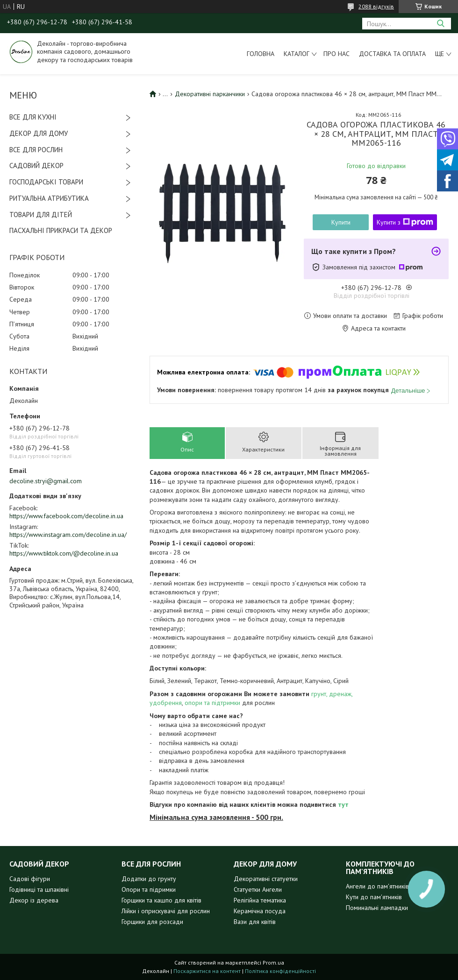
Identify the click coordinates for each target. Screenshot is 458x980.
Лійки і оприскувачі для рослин (166, 911)
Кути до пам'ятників (374, 897)
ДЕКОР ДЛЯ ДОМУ (39, 133)
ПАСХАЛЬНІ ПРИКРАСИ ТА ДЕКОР (61, 230)
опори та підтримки (212, 703)
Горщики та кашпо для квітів (161, 900)
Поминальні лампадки (377, 908)
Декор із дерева (34, 900)
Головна (261, 54)
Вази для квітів (255, 922)
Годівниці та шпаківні (39, 889)
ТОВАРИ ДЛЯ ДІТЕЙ (41, 215)
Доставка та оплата (392, 54)
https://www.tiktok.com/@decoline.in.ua (64, 553)
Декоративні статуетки (266, 879)
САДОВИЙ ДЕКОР (36, 166)
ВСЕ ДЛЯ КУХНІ (33, 117)
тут (343, 804)
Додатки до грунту (149, 879)
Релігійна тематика (260, 900)
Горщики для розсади (152, 922)
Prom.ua (273, 962)
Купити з (405, 222)
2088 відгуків (376, 6)
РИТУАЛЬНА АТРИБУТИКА (49, 198)
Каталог (297, 54)
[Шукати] (440, 24)
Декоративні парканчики (210, 94)
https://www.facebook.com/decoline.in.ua (66, 516)
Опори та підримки (149, 889)
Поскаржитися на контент (207, 971)
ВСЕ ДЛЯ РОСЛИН (36, 150)
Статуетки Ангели (258, 889)
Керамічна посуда (260, 911)
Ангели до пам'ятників (377, 886)
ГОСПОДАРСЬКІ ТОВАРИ (46, 182)
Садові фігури (30, 879)
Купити (341, 222)
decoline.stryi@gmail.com (46, 481)
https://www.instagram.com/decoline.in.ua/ (68, 535)
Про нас (336, 54)
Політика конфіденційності (280, 971)
